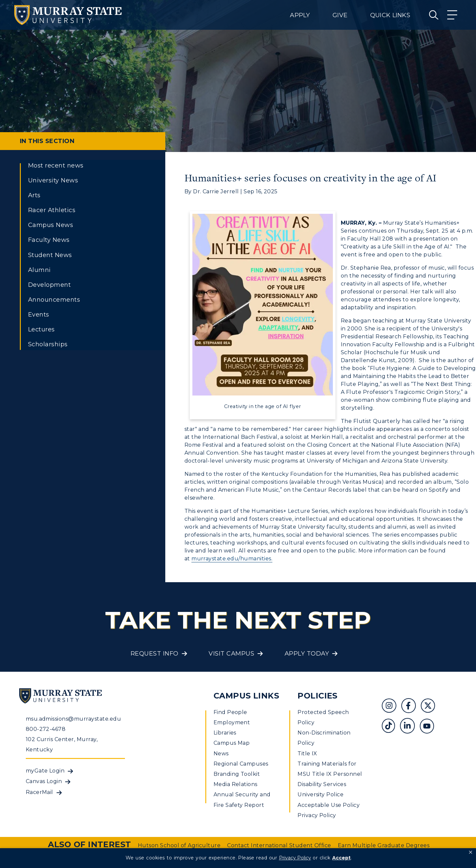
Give (340, 15)
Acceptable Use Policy (329, 805)
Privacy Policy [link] (295, 858)
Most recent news (56, 166)
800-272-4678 (46, 729)
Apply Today (307, 654)
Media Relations (236, 784)
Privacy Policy (317, 815)
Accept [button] (341, 858)
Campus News (51, 225)
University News (53, 180)
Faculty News (49, 240)
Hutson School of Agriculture (179, 845)
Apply (300, 15)
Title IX (307, 754)
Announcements (54, 300)
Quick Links (390, 15)
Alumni (40, 270)
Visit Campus (231, 654)
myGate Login (45, 771)
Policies (317, 696)
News (221, 754)
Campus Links (246, 696)
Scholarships (48, 344)
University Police (320, 794)
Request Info (155, 654)
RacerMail (40, 792)
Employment (232, 722)
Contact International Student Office (279, 845)
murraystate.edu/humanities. (232, 559)
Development (49, 285)
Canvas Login (44, 781)
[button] (471, 852)
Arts (34, 195)
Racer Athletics (52, 210)
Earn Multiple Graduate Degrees (384, 845)
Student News (50, 255)
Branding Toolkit (237, 774)
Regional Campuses (241, 764)
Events (39, 315)
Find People (230, 712)
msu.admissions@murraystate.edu (73, 719)
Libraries (225, 733)
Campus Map (232, 743)
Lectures (41, 329)
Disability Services (322, 784)
